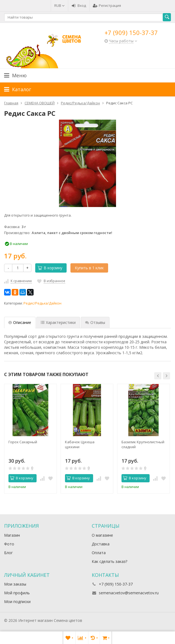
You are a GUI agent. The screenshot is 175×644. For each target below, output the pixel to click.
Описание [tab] (20, 322)
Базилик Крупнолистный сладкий (143, 444)
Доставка (101, 544)
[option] (30, 439)
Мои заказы (15, 584)
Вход (79, 5)
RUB (60, 5)
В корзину (50, 268)
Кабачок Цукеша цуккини (80, 444)
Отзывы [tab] (95, 322)
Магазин (12, 535)
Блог (8, 553)
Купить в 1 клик (89, 268)
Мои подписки (17, 602)
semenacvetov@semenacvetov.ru (129, 593)
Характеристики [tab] (58, 322)
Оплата (99, 553)
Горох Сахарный (23, 442)
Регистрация (107, 5)
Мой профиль (17, 593)
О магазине (102, 535)
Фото (9, 544)
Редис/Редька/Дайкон (42, 303)
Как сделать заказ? (109, 561)
